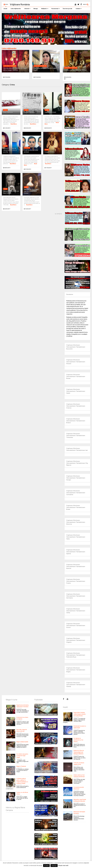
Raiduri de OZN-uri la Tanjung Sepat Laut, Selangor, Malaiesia (79, 752)
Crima (5, 110)
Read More (14, 124)
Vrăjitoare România (20, 5)
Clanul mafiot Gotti (50, 112)
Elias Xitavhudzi (8, 112)
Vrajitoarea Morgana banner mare (29, 37)
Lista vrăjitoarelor (16, 9)
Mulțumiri (45, 9)
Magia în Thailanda (21, 766)
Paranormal (56, 9)
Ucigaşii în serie (50, 152)
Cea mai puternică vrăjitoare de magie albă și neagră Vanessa (15, 69)
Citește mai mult (63, 865)
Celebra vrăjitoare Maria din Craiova (75, 70)
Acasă (5, 9)
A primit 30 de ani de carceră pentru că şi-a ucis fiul (10, 150)
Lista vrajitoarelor (10, 66)
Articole (27, 9)
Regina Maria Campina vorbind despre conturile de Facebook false (80, 714)
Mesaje (36, 9)
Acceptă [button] (46, 866)
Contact (79, 9)
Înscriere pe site (67, 9)
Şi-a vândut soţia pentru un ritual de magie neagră (22, 756)
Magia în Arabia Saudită (22, 742)
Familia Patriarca (29, 112)
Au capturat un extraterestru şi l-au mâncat (78, 740)
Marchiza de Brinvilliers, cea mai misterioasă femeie (31, 191)
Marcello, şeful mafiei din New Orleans (11, 192)
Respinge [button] (54, 866)
